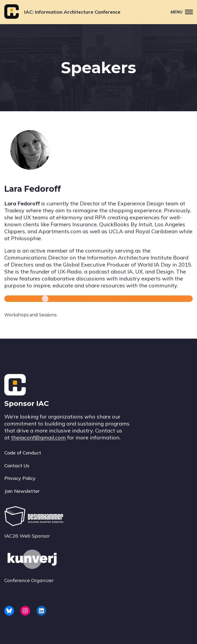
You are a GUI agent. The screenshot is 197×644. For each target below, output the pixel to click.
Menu (184, 12)
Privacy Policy (20, 478)
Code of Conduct (23, 453)
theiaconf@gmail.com (38, 437)
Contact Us (17, 466)
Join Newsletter (22, 491)
